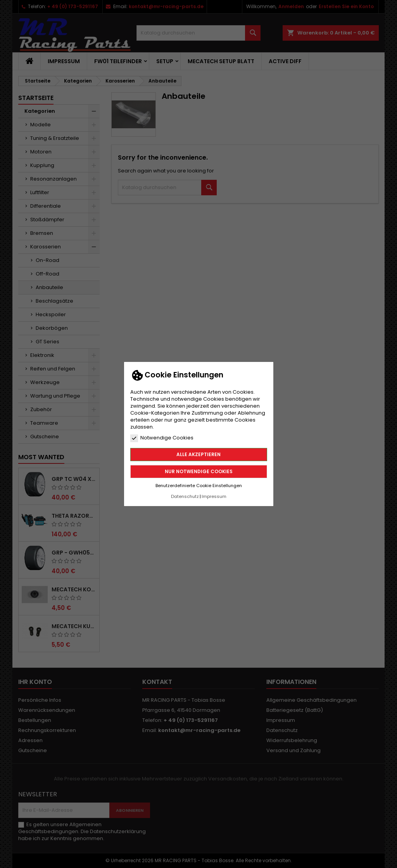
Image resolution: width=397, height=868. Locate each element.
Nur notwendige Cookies (199, 471)
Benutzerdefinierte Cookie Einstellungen (199, 486)
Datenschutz (185, 496)
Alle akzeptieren (198, 454)
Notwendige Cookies (162, 438)
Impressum (214, 496)
